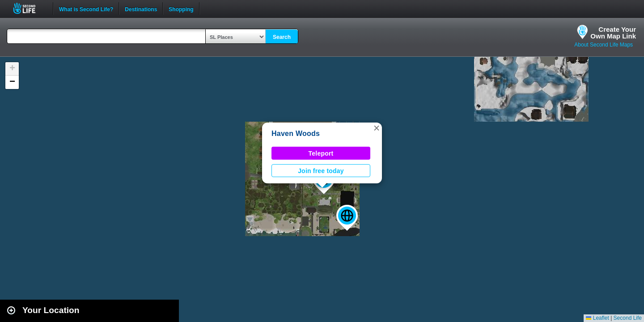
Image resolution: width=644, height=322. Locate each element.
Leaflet (597, 318)
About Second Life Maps (604, 45)
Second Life (29, 8)
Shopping (181, 8)
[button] (347, 218)
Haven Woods (296, 133)
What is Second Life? (86, 8)
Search (282, 37)
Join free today (321, 171)
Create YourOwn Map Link (613, 33)
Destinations (141, 8)
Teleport (321, 153)
